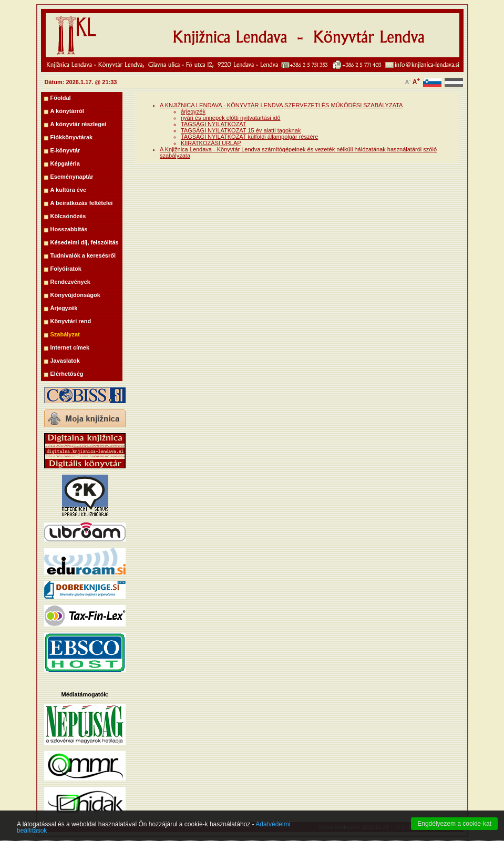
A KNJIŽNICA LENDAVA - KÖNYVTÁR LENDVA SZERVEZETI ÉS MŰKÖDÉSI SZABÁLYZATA (281, 105)
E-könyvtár (65, 150)
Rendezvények (70, 282)
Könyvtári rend (71, 321)
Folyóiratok (66, 269)
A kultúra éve (69, 190)
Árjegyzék (64, 308)
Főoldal (61, 98)
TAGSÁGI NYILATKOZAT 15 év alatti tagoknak (241, 130)
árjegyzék (193, 111)
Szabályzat (65, 334)
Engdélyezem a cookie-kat (454, 832)
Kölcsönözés (68, 216)
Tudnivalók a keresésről (83, 255)
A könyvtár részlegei (79, 124)
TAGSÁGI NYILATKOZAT (214, 124)
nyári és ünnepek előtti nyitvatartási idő (231, 118)
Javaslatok (65, 361)
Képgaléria (65, 163)
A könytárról (67, 111)
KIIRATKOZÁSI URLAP (211, 143)
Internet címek (70, 347)
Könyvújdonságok (75, 295)
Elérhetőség (67, 374)
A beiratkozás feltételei (82, 203)
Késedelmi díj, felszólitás (85, 242)
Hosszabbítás (69, 229)
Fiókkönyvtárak (72, 137)
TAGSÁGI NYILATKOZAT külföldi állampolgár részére (249, 137)
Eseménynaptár (72, 177)
